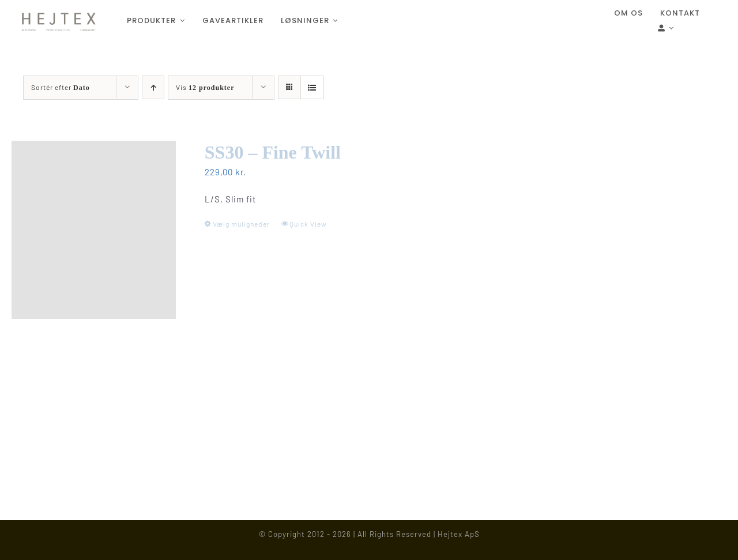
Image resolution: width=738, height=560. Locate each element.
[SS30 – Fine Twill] (94, 230)
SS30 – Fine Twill (273, 152)
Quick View (308, 224)
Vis (205, 87)
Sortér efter (61, 87)
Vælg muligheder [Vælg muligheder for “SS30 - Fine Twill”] (241, 224)
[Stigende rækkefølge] (153, 87)
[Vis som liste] (312, 87)
